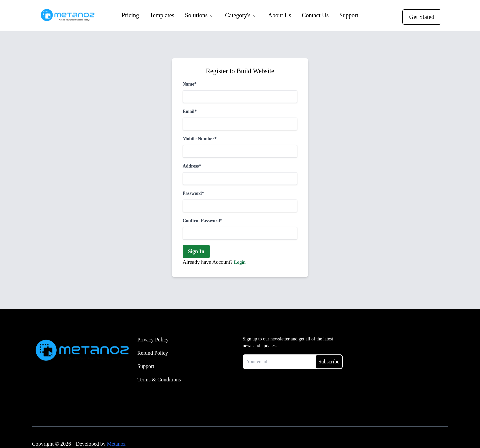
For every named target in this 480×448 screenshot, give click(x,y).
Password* (193, 193)
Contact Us (315, 15)
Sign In (196, 251)
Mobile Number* (200, 139)
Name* (190, 84)
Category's (241, 15)
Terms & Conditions (159, 380)
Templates (162, 15)
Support (349, 15)
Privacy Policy (153, 340)
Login (240, 262)
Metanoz (116, 444)
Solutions (200, 15)
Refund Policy (153, 353)
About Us (280, 15)
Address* (192, 166)
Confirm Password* (202, 221)
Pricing (130, 15)
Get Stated (422, 17)
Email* (190, 111)
